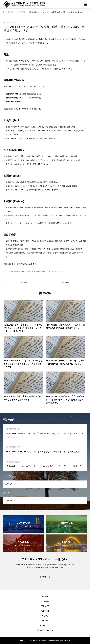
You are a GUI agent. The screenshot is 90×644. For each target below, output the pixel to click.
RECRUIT (45, 621)
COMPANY (45, 601)
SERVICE (45, 606)
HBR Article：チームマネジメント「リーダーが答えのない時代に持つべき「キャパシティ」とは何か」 (45, 435)
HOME (45, 597)
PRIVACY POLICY (45, 630)
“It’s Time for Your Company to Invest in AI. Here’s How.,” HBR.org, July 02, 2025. (34, 271)
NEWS (45, 616)
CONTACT (45, 625)
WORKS (45, 611)
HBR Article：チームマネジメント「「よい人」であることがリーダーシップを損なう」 (45, 466)
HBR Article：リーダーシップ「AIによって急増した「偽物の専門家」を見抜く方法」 (44, 452)
